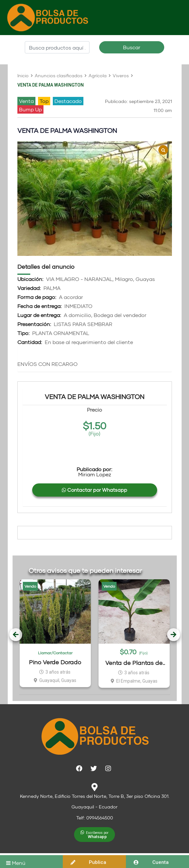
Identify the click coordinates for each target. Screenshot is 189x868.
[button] (94, 835)
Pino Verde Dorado (55, 662)
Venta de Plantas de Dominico (134, 663)
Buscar (132, 47)
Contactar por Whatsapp (94, 490)
